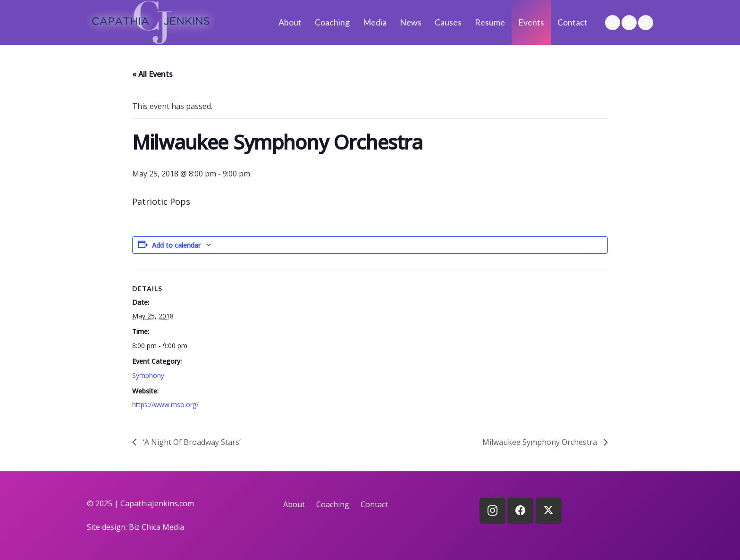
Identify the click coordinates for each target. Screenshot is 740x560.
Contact (374, 504)
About (294, 504)
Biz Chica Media (156, 527)
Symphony (148, 375)
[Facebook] (629, 23)
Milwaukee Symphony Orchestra (541, 442)
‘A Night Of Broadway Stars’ (191, 442)
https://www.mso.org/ (165, 405)
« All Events (152, 74)
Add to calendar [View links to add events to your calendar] (176, 245)
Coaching (333, 504)
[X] (646, 23)
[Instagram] (613, 23)
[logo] (151, 22)
